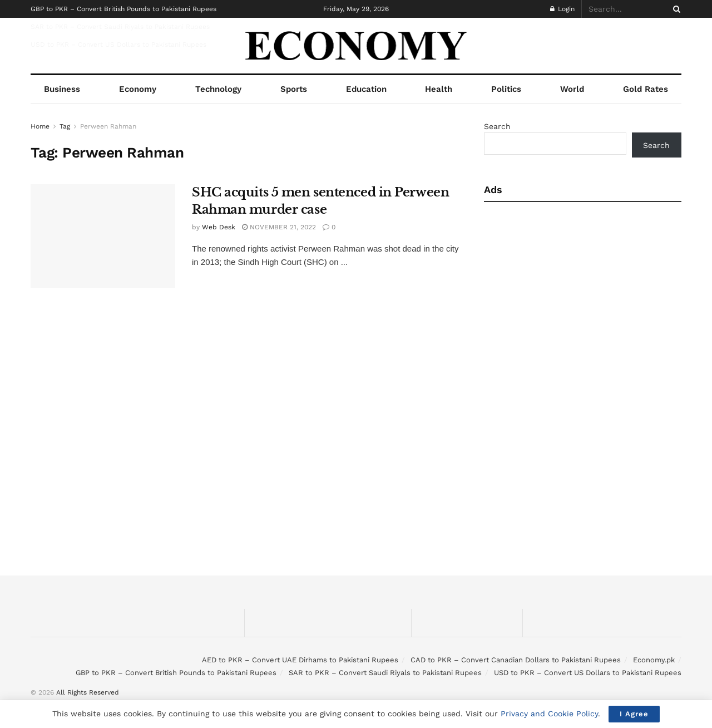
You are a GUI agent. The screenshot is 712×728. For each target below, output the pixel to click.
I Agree (634, 714)
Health (439, 89)
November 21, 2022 (279, 227)
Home (40, 126)
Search (497, 126)
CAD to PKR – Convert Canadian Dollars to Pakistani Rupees (516, 660)
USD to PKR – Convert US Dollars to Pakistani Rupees (118, 45)
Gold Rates (646, 89)
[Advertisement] (580, 297)
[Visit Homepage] (356, 46)
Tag (65, 126)
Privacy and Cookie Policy (549, 714)
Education (366, 89)
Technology (218, 89)
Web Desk (219, 227)
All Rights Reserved (88, 692)
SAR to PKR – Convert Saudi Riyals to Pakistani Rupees (120, 27)
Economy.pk (654, 660)
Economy (138, 89)
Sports (294, 89)
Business (62, 89)
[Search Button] (675, 9)
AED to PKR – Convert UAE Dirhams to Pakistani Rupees (300, 660)
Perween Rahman (108, 126)
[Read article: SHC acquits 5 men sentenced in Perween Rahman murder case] (103, 236)
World (572, 89)
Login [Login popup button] (562, 9)
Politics (506, 89)
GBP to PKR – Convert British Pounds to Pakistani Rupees (123, 9)
